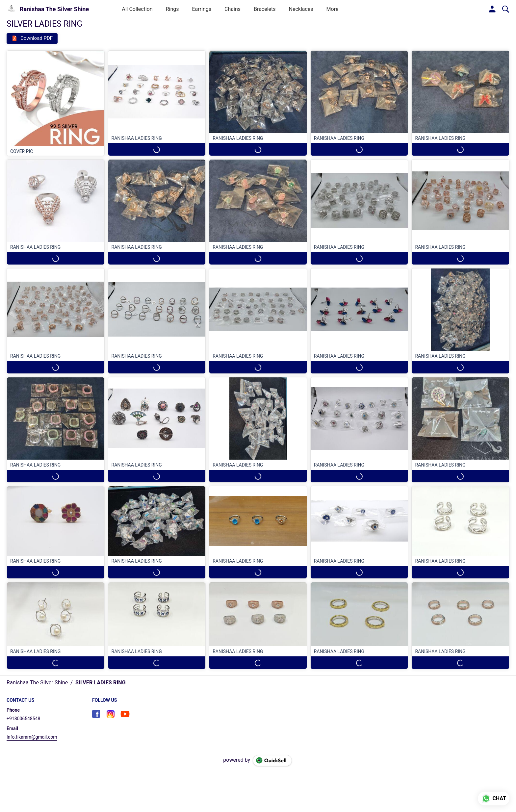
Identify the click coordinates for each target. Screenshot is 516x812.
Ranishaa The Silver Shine (54, 9)
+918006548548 (23, 719)
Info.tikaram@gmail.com (32, 737)
